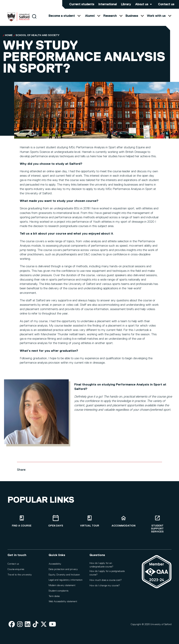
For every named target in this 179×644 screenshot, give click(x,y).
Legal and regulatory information (66, 580)
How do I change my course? (105, 586)
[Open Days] (56, 521)
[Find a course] (22, 521)
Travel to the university (20, 575)
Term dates (54, 596)
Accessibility (55, 564)
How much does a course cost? (106, 580)
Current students (82, 4)
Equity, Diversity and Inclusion (64, 575)
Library (126, 4)
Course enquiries (16, 569)
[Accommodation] (123, 521)
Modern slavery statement (62, 585)
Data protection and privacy (63, 569)
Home (9, 39)
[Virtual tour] (89, 521)
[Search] (34, 20)
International (108, 4)
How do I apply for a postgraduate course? (107, 573)
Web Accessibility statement (63, 601)
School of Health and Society (37, 39)
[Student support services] (157, 524)
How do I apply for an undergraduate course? (101, 565)
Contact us (166, 4)
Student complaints (58, 591)
